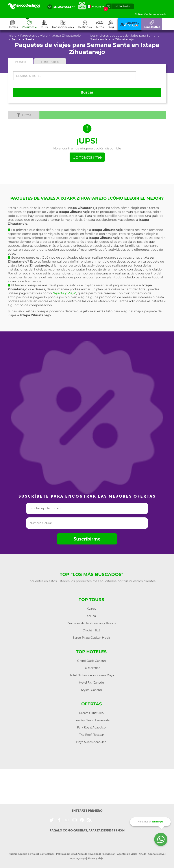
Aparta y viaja (78, 858)
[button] (65, 24)
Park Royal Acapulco (91, 727)
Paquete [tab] (21, 62)
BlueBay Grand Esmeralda (92, 720)
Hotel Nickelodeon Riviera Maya (91, 675)
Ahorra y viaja (95, 858)
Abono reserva (156, 854)
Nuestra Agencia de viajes (23, 854)
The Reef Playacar (92, 735)
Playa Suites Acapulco (91, 742)
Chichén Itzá (91, 630)
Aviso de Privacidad (89, 854)
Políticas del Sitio (66, 854)
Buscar (87, 92)
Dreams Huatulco (91, 713)
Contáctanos (47, 854)
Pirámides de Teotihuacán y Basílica (91, 623)
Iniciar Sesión (123, 6)
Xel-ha (91, 616)
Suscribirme (87, 539)
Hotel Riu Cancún (91, 683)
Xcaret (91, 609)
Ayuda (143, 854)
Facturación (109, 854)
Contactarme (87, 157)
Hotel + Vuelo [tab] (50, 62)
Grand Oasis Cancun (91, 661)
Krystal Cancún (91, 690)
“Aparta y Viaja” (64, 293)
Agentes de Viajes (127, 854)
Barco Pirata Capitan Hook (91, 638)
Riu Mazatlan (91, 668)
